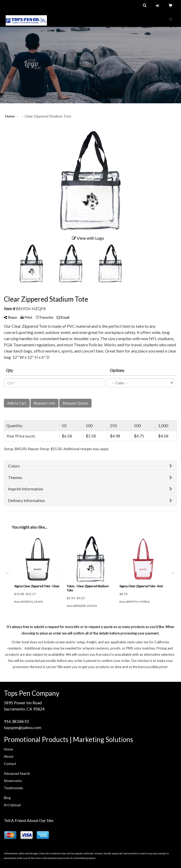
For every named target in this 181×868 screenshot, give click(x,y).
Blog (7, 798)
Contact (10, 764)
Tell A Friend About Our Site (29, 820)
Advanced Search (17, 773)
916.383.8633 (16, 721)
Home (8, 749)
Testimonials (13, 788)
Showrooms (13, 781)
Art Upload (12, 805)
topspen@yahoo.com (23, 727)
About (9, 756)
